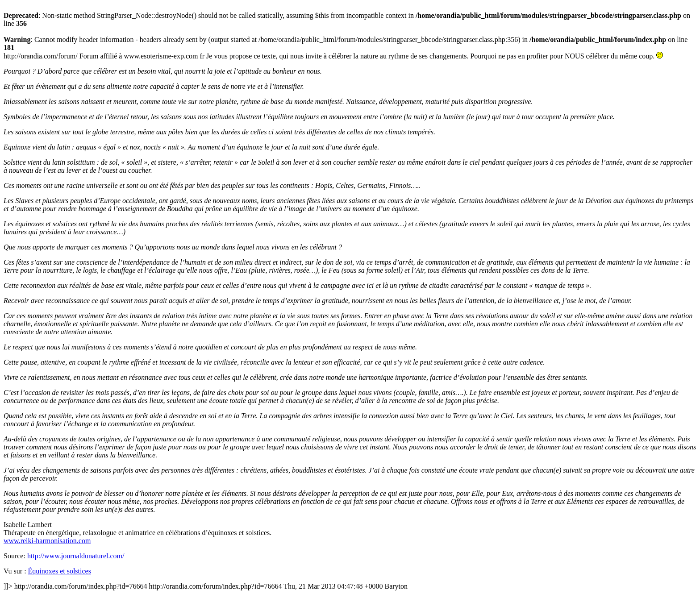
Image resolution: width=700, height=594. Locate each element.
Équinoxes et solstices (60, 571)
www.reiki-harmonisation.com (47, 541)
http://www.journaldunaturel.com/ (76, 556)
